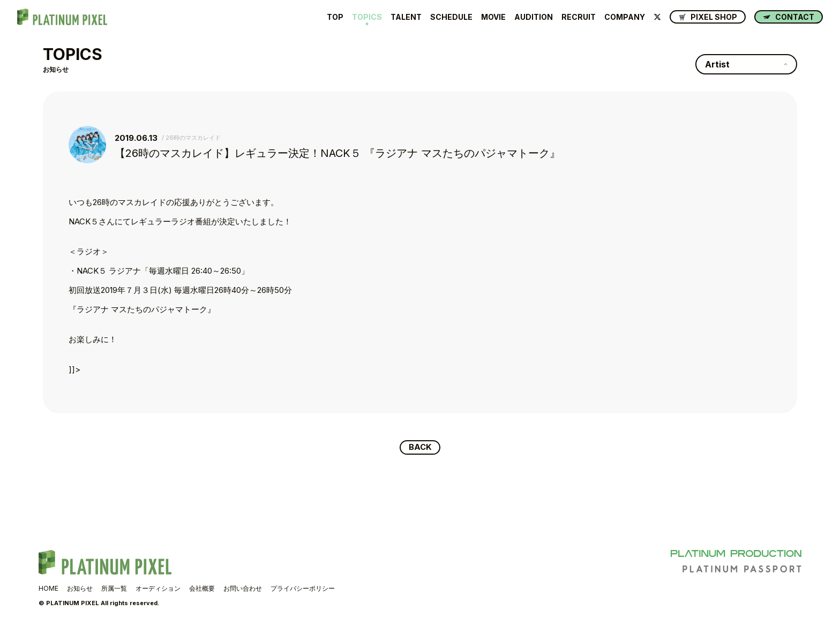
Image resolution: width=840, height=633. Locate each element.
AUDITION (534, 17)
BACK (420, 448)
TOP (335, 17)
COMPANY (625, 17)
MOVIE (493, 17)
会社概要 (202, 589)
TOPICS (367, 17)
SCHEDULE (451, 17)
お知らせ (80, 589)
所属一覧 (114, 589)
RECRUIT (579, 17)
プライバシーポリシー (303, 589)
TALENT (406, 17)
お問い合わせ (243, 589)
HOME (48, 589)
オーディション (158, 589)
